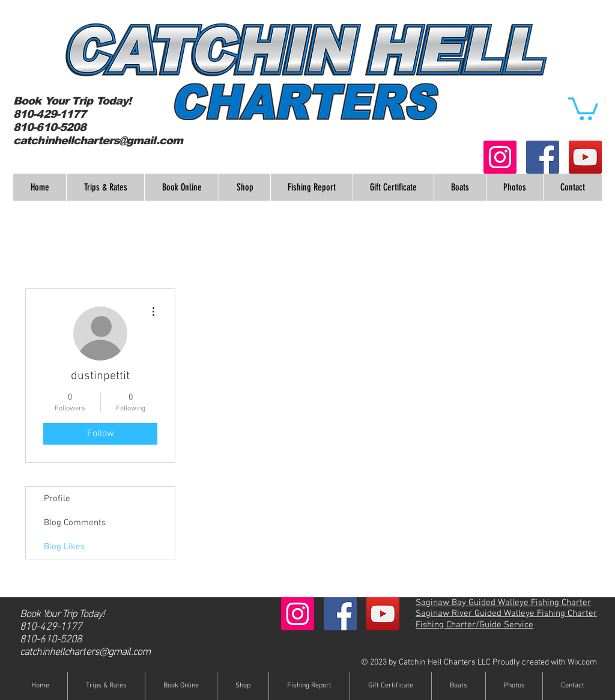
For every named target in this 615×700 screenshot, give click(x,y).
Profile (57, 499)
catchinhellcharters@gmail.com (98, 141)
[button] (583, 108)
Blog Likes (64, 547)
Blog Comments (75, 523)
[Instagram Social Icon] (500, 157)
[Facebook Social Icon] (543, 157)
